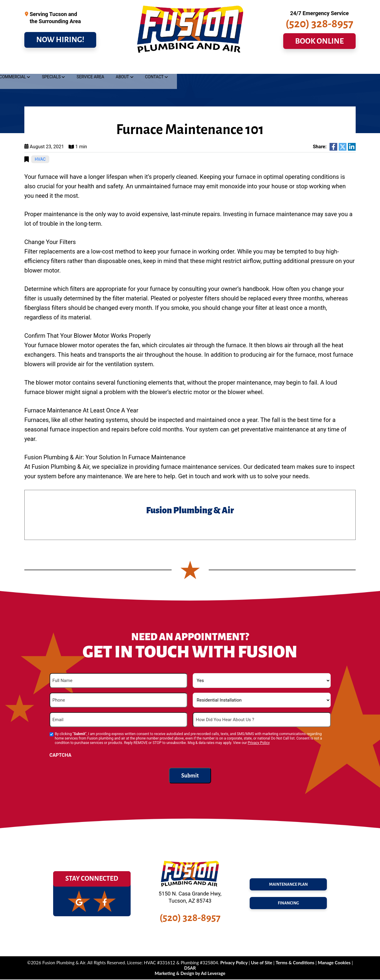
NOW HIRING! (60, 45)
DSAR (190, 968)
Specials (233, 67)
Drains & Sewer (83, 67)
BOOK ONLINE (319, 46)
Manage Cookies (334, 963)
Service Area (273, 67)
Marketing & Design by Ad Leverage (190, 974)
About (305, 67)
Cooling (124, 67)
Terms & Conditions (295, 963)
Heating (157, 67)
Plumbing (40, 67)
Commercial (195, 67)
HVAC (40, 160)
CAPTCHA (61, 756)
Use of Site (262, 963)
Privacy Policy (259, 744)
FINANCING (288, 906)
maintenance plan (288, 883)
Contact (337, 67)
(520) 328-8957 (319, 29)
